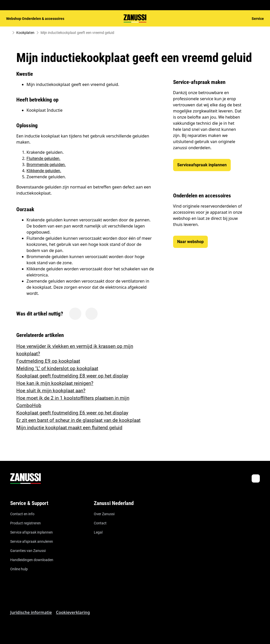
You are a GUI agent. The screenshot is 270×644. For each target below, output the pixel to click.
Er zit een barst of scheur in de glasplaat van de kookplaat (78, 420)
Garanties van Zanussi (28, 551)
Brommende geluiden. (46, 165)
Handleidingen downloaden (32, 560)
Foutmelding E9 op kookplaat (48, 361)
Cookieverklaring (73, 612)
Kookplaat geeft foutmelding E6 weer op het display (72, 413)
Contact (100, 523)
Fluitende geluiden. (43, 159)
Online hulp (19, 569)
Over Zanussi (104, 514)
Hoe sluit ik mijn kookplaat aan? (51, 391)
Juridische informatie (31, 612)
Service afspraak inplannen (31, 532)
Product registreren (25, 523)
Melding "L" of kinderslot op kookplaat (57, 368)
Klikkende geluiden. (44, 171)
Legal (98, 532)
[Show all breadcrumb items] (8, 33)
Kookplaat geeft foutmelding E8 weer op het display (72, 376)
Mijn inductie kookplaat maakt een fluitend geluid (69, 428)
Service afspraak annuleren (32, 541)
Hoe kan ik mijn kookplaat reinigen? (55, 383)
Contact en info (22, 514)
